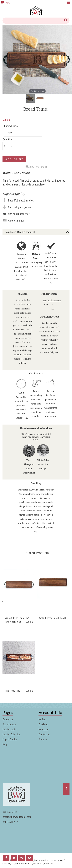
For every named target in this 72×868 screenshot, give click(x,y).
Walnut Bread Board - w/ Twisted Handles (17, 619)
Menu (6, 3)
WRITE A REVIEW (11, 822)
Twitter (14, 859)
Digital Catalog (10, 739)
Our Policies (44, 734)
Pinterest (22, 859)
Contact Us (8, 719)
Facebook (6, 859)
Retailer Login (9, 729)
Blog (5, 744)
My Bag (42, 719)
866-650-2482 (10, 812)
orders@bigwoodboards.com (17, 817)
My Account (44, 729)
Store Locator (9, 724)
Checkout (43, 724)
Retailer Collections (12, 734)
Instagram (29, 859)
